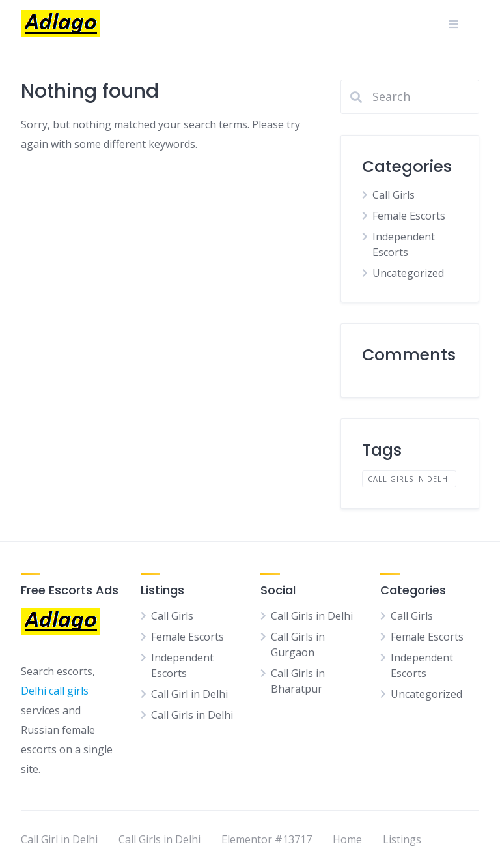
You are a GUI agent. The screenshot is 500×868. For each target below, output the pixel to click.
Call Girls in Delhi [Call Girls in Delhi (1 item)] (409, 479)
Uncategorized (408, 273)
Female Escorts (409, 216)
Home (347, 839)
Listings (402, 839)
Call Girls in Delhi (192, 715)
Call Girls (394, 195)
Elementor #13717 (267, 839)
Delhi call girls (55, 691)
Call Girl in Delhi (189, 694)
